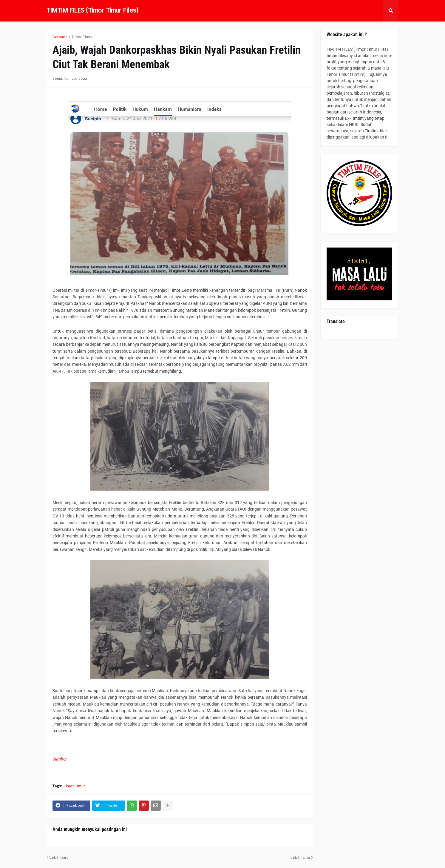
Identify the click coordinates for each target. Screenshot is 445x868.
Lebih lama (300, 857)
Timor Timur (82, 37)
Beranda (60, 37)
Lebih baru (59, 857)
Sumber (60, 759)
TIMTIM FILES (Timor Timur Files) (92, 10)
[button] (391, 11)
